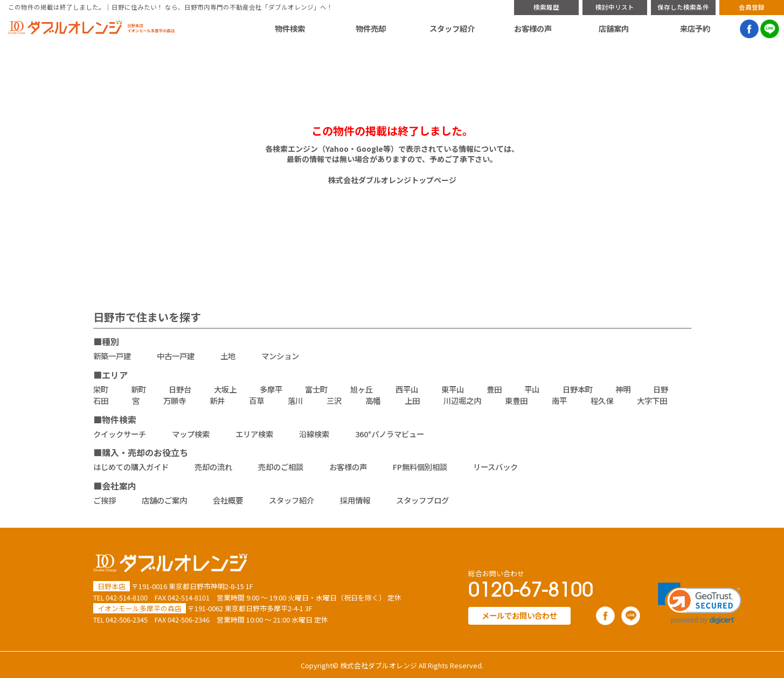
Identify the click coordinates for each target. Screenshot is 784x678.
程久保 (602, 400)
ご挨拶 (105, 500)
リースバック (495, 467)
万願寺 (175, 400)
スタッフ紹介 (452, 29)
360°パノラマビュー (390, 434)
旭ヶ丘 (362, 389)
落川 (295, 400)
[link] (700, 603)
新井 (217, 400)
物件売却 (371, 29)
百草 (256, 400)
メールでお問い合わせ (519, 615)
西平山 (407, 389)
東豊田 (516, 400)
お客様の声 (533, 29)
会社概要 (228, 500)
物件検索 (290, 29)
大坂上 (225, 389)
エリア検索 (254, 434)
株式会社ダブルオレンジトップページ (392, 180)
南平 (559, 400)
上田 (412, 400)
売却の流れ (213, 467)
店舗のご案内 (164, 500)
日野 (661, 389)
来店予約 (695, 29)
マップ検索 (191, 434)
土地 (228, 356)
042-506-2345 (127, 620)
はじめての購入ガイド (131, 467)
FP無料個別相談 (420, 467)
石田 (101, 400)
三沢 (334, 400)
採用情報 (355, 500)
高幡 (373, 400)
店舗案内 (614, 29)
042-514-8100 (127, 597)
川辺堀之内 (462, 400)
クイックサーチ (120, 434)
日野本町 (578, 389)
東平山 (453, 389)
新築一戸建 (112, 356)
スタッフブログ (422, 500)
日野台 (180, 389)
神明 (623, 389)
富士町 (316, 389)
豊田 (494, 389)
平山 (532, 389)
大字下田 (652, 400)
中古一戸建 (176, 356)
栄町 (101, 389)
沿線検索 (314, 434)
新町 (138, 389)
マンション (280, 356)
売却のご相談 (281, 467)
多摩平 (271, 389)
